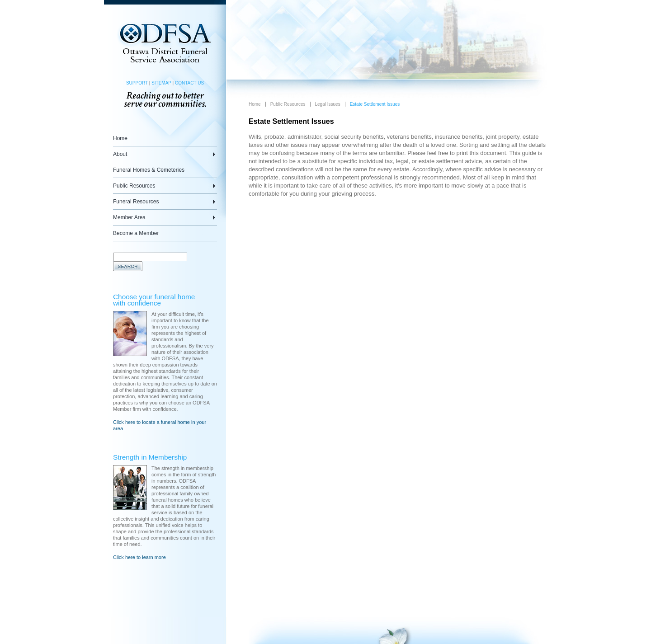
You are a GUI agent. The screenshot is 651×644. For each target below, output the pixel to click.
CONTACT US (189, 83)
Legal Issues (328, 104)
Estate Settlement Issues (375, 104)
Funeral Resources (136, 202)
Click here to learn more (139, 557)
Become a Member (136, 233)
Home (120, 138)
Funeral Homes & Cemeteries (149, 170)
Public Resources (134, 186)
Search (128, 266)
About (120, 154)
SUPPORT (137, 83)
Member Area (129, 217)
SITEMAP (161, 83)
